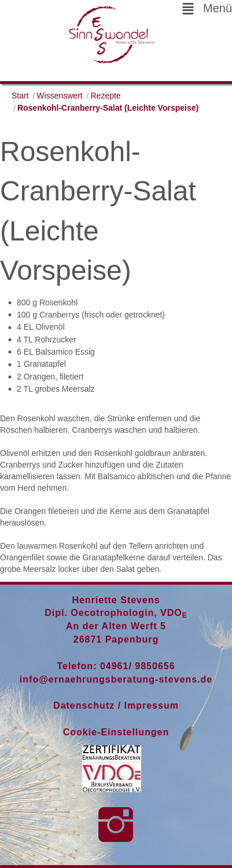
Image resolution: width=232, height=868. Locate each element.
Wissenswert (59, 96)
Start (20, 96)
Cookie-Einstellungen (116, 732)
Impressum (152, 705)
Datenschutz (84, 705)
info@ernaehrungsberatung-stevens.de (116, 679)
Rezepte (106, 96)
